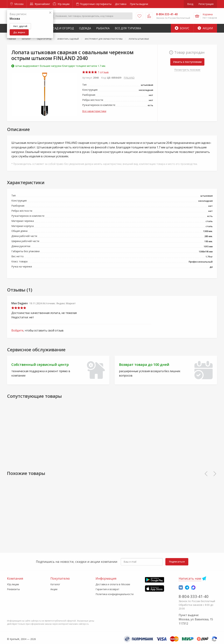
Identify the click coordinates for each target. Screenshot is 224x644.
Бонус (182, 28)
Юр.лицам (61, 4)
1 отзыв (95, 72)
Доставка (121, 4)
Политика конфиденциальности (115, 594)
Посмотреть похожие (187, 70)
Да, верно (19, 32)
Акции (205, 28)
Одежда (85, 28)
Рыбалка (103, 28)
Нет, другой (20, 26)
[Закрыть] (50, 13)
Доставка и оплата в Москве (113, 584)
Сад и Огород (63, 28)
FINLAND (129, 78)
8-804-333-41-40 (194, 596)
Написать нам (190, 578)
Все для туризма (128, 28)
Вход (190, 4)
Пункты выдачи (139, 4)
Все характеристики (94, 111)
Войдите (17, 330)
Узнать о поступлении (187, 62)
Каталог (55, 584)
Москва (17, 4)
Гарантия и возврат (107, 589)
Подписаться (177, 562)
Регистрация (206, 4)
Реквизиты (13, 589)
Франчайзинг (40, 4)
